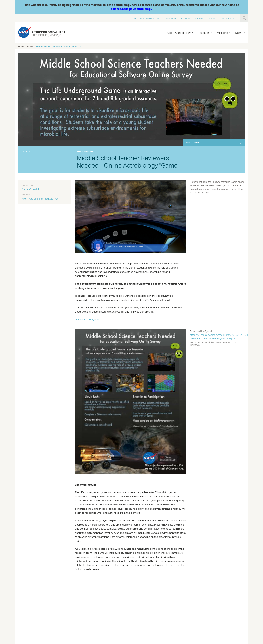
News (239, 33)
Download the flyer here (89, 319)
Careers (186, 18)
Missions (222, 33)
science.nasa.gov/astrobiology (131, 9)
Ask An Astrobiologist (147, 18)
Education (170, 18)
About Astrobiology (179, 33)
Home (21, 47)
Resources (228, 18)
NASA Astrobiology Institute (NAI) (41, 199)
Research (204, 33)
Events (213, 18)
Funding (200, 18)
